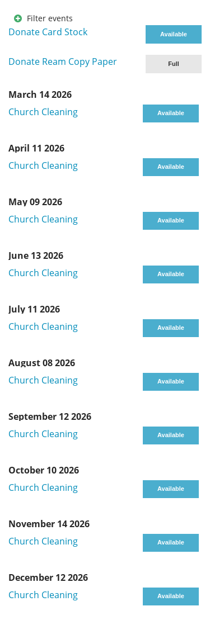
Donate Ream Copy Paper (63, 61)
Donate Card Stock (48, 32)
